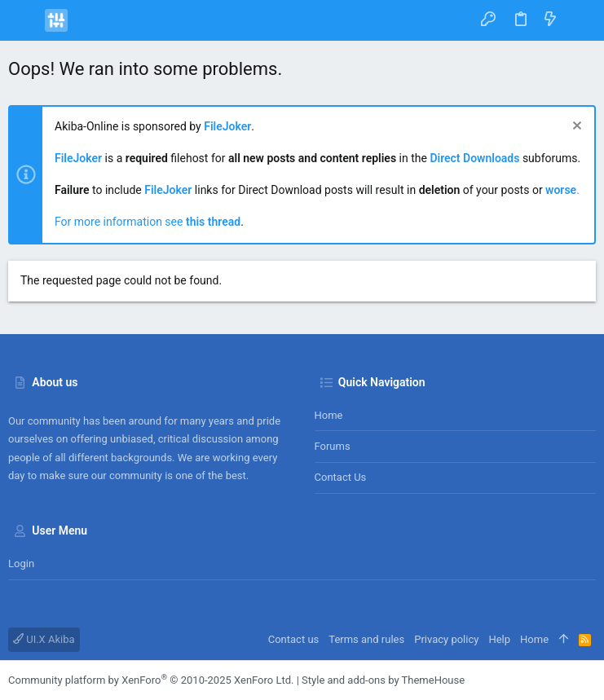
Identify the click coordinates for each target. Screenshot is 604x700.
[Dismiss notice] (575, 128)
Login (21, 564)
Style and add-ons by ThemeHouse (383, 680)
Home (329, 415)
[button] (24, 20)
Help (499, 639)
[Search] (580, 20)
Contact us (341, 477)
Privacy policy (446, 639)
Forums (333, 446)
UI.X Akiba (44, 639)
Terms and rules (366, 639)
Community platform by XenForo (151, 680)
